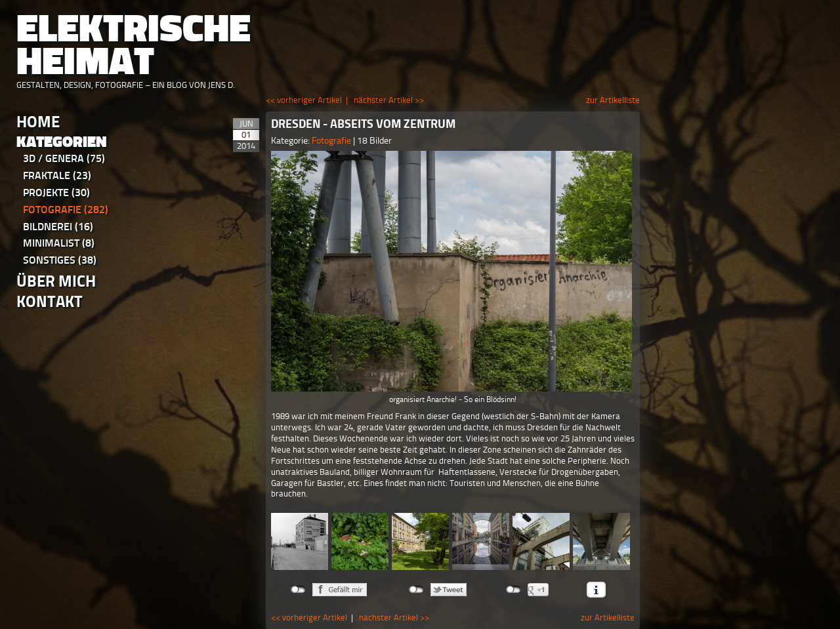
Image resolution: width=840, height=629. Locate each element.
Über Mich (56, 281)
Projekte (56, 193)
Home (38, 122)
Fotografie (66, 210)
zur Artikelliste (613, 100)
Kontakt (50, 301)
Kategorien (62, 142)
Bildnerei (58, 227)
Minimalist (59, 243)
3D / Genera (64, 158)
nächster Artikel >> (389, 100)
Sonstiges (60, 260)
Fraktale (57, 175)
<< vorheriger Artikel (304, 100)
